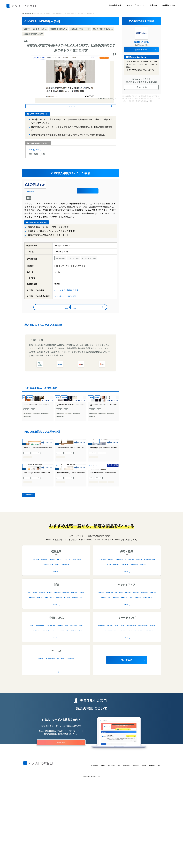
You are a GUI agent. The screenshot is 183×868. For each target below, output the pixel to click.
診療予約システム (59, 670)
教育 (77, 292)
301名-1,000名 (60, 298)
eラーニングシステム (108, 637)
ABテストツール (125, 704)
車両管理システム (105, 548)
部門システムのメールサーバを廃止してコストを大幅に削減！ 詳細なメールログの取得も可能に (37, 498)
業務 (92, 548)
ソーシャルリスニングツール (113, 709)
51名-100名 (74, 479)
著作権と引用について (94, 849)
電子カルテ (43, 670)
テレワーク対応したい (65, 447)
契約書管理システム (136, 670)
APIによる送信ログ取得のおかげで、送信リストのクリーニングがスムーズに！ (71, 498)
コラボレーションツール (73, 643)
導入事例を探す (115, 5)
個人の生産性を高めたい (33, 451)
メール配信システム (33, 509)
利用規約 (80, 849)
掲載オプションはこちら (61, 822)
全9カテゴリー (56, 650)
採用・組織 (33, 156)
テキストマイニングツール (141, 709)
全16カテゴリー (126, 716)
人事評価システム (147, 637)
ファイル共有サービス (76, 704)
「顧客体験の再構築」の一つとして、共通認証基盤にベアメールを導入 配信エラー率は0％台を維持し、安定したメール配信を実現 (104, 498)
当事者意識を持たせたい (33, 455)
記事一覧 (153, 5)
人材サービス (62, 523)
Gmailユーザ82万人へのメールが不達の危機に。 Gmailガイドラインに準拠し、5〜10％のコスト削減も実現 (37, 542)
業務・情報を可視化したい (34, 444)
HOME (25, 13)
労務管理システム (130, 676)
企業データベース (36, 643)
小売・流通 (33, 151)
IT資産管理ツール (35, 709)
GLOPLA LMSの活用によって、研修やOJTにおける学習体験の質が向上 (37, 433)
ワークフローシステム (38, 637)
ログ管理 (49, 709)
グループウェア (53, 643)
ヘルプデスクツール (63, 742)
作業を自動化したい (97, 560)
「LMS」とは (141, 87)
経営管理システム (58, 637)
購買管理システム (148, 676)
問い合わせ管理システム (108, 676)
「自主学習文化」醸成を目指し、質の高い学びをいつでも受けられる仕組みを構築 (70, 433)
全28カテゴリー (56, 716)
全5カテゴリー (56, 749)
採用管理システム (128, 637)
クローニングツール (64, 709)
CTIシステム (46, 742)
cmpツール (81, 709)
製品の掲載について (146, 849)
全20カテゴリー (126, 683)
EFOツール (139, 704)
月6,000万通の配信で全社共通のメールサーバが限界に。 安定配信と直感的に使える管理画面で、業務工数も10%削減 (70, 542)
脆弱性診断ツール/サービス (51, 704)
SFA (78, 737)
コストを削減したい (97, 455)
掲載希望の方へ (169, 5)
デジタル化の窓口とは (31, 849)
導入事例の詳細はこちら (71, 106)
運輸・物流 (93, 479)
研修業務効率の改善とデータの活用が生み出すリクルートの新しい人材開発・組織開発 (103, 433)
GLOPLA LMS (54, 189)
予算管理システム (77, 637)
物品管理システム (75, 676)
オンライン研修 (121, 643)
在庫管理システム (56, 676)
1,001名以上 (46, 151)
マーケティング (31, 504)
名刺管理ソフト (40, 737)
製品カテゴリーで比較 (136, 5)
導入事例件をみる (70, 311)
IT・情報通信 (69, 292)
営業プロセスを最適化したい (35, 514)
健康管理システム (138, 643)
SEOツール (151, 704)
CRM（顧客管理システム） (62, 737)
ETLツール (32, 704)
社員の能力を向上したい (33, 447)
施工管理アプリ (76, 670)
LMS (43, 156)
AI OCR (33, 670)
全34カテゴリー (56, 683)
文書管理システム (117, 670)
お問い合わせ (130, 849)
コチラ (149, 101)
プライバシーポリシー (114, 849)
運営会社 (26, 853)
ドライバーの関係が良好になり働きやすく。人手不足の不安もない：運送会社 (103, 542)
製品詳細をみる (106, 189)
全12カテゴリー (126, 650)
